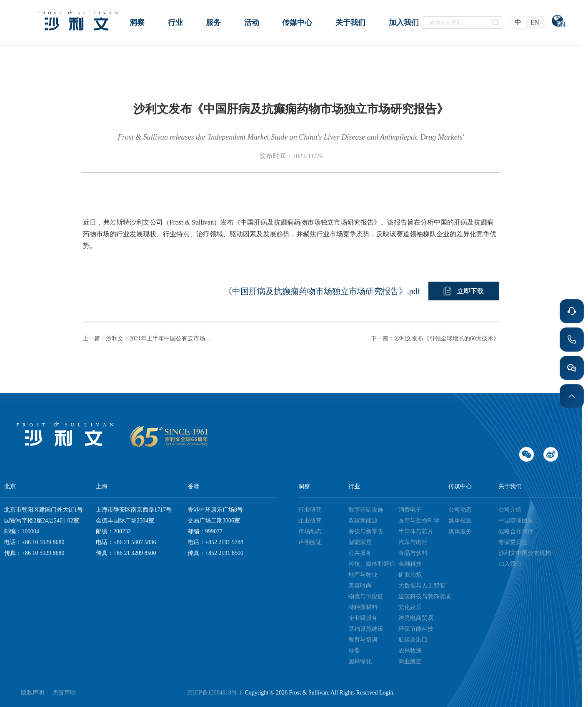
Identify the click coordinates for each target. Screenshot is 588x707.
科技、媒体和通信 (372, 564)
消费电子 (410, 510)
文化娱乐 (410, 607)
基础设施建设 (366, 629)
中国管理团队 (516, 521)
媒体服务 (460, 531)
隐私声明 (33, 693)
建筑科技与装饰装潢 (425, 596)
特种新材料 (363, 607)
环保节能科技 (416, 629)
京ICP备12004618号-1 (216, 693)
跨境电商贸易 (416, 618)
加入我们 (510, 564)
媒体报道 (460, 521)
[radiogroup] (527, 22)
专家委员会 (513, 542)
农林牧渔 (410, 651)
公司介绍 (510, 510)
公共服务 (360, 553)
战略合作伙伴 (516, 531)
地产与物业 (363, 575)
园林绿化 (360, 661)
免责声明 (64, 693)
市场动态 (310, 531)
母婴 (354, 651)
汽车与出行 (413, 542)
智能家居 (360, 542)
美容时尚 (360, 586)
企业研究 (310, 521)
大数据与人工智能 (422, 586)
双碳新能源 (363, 521)
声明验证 (310, 542)
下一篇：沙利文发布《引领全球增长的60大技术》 (435, 339)
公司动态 (460, 510)
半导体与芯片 (416, 531)
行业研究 (310, 510)
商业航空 (410, 661)
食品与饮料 (413, 553)
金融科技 (410, 564)
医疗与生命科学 (419, 521)
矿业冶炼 (410, 575)
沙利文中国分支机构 (525, 553)
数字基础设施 (366, 510)
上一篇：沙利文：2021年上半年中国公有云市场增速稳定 (149, 339)
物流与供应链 (366, 596)
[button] (464, 291)
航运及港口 (413, 640)
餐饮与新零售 (366, 531)
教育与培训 (363, 640)
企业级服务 (363, 618)
